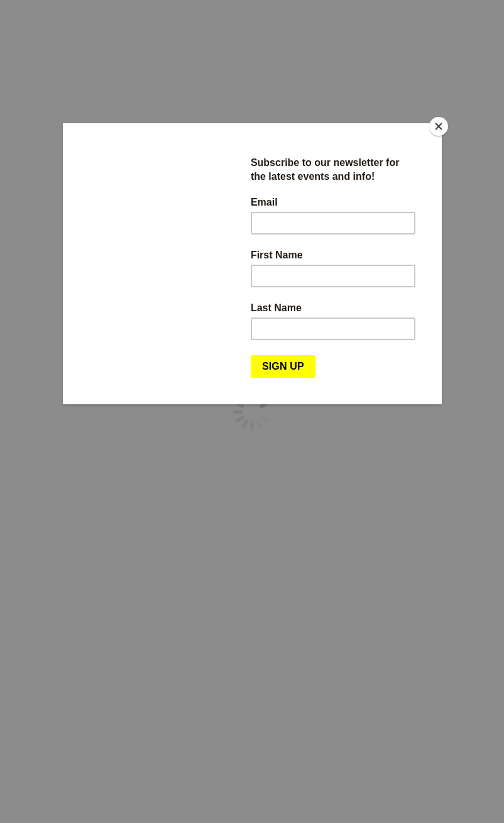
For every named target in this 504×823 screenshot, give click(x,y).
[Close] (439, 126)
